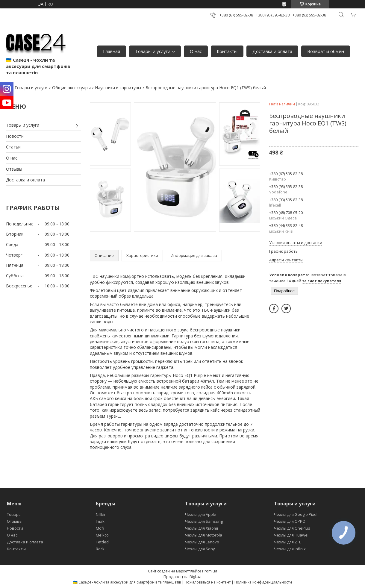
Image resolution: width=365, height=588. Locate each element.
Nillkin (101, 514)
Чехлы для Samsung (204, 521)
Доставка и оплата (272, 51)
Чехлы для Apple (201, 514)
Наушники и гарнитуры (118, 88)
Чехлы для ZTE (288, 542)
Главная (112, 51)
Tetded (102, 542)
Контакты (227, 51)
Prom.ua (210, 571)
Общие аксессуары (71, 88)
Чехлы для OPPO (290, 521)
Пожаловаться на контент (208, 582)
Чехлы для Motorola (204, 535)
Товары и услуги (153, 51)
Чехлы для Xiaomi (202, 528)
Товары (14, 514)
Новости (15, 136)
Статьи (13, 147)
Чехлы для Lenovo (202, 542)
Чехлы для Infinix (290, 549)
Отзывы (14, 169)
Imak (100, 521)
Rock (100, 549)
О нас (196, 51)
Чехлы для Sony (200, 549)
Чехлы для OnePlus (292, 528)
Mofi (100, 528)
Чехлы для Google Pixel (296, 514)
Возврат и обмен (326, 51)
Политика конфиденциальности (263, 582)
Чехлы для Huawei (291, 535)
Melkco (102, 535)
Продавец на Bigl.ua (182, 577)
